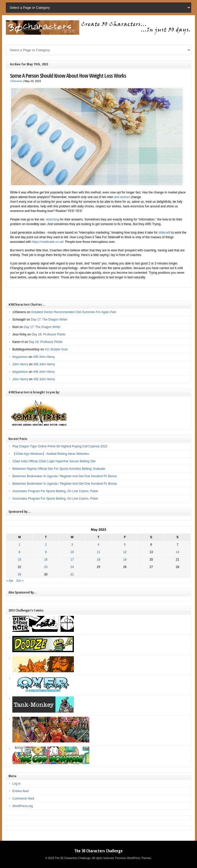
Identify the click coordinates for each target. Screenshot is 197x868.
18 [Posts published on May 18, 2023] (98, 560)
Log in (17, 784)
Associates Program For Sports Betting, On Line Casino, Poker (55, 491)
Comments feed (23, 799)
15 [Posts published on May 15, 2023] (19, 560)
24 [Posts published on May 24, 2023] (72, 567)
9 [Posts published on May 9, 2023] (46, 552)
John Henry (20, 364)
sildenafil (165, 233)
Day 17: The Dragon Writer (49, 320)
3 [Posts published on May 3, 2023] (72, 545)
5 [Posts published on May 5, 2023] (125, 545)
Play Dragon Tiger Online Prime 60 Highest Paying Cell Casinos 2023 (60, 446)
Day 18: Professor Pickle (48, 334)
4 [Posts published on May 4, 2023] (99, 545)
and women (122, 197)
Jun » (20, 581)
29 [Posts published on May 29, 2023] (19, 574)
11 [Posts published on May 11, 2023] (98, 552)
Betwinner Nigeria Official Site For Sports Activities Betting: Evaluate (59, 469)
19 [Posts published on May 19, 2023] (125, 560)
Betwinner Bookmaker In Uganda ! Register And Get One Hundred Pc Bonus (65, 476)
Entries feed (21, 791)
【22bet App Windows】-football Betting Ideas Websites (51, 454)
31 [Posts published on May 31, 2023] (72, 574)
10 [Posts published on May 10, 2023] (72, 552)
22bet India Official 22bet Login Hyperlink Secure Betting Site (54, 461)
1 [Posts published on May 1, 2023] (20, 545)
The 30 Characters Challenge (98, 851)
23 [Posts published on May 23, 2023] (46, 567)
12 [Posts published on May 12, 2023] (125, 552)
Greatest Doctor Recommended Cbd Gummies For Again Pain (73, 312)
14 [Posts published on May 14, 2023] (177, 552)
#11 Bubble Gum (56, 349)
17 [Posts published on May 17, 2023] (72, 560)
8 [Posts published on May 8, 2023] (20, 552)
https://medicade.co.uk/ (48, 242)
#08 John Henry (44, 357)
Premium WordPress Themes (133, 858)
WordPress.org (23, 806)
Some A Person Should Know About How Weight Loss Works (68, 76)
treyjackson (20, 357)
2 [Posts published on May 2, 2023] (46, 545)
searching (52, 219)
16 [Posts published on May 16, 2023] (46, 560)
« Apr (10, 581)
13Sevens (16, 81)
